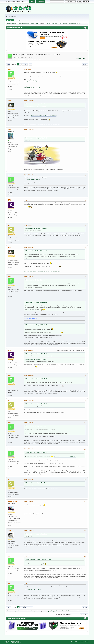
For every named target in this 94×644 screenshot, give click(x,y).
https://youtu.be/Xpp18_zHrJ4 (32, 88)
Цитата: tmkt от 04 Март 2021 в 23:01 (37, 483)
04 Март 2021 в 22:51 (29, 422)
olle (9, 225)
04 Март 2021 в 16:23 (29, 200)
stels (56, 24)
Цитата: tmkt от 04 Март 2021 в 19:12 (37, 404)
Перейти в (59, 614)
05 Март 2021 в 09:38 (29, 530)
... (25, 64)
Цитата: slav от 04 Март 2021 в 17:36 (36, 325)
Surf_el (52, 24)
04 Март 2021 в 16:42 (29, 225)
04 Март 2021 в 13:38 (29, 129)
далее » (84, 59)
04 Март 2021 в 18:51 (29, 276)
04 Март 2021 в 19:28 (29, 400)
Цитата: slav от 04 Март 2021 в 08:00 (36, 138)
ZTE (9, 200)
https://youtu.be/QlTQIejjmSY (32, 81)
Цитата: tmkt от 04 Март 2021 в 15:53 (37, 229)
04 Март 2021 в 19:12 (29, 375)
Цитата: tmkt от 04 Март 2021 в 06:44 (37, 104)
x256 (9, 530)
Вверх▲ (87, 642)
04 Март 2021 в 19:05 (29, 350)
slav (9, 100)
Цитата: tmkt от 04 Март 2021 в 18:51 (37, 354)
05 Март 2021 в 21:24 (29, 556)
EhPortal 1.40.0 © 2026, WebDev (12, 641)
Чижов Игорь (12, 502)
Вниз (8, 64)
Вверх (9, 607)
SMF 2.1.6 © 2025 (9, 643)
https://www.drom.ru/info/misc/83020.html (49, 367)
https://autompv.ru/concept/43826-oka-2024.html (44, 116)
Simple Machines (17, 643)
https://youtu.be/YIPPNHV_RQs (32, 589)
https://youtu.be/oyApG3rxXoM (32, 180)
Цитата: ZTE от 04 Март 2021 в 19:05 (37, 379)
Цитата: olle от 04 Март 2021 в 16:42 (36, 251)
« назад (78, 59)
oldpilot (48, 24)
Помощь (73, 642)
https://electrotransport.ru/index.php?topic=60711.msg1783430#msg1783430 (42, 124)
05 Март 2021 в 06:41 (29, 501)
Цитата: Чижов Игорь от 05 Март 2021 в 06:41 (39, 560)
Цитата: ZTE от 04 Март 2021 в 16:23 (37, 302)
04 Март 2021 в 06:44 (29, 69)
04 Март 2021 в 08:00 (29, 100)
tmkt (9, 69)
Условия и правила (80, 642)
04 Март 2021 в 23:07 (29, 479)
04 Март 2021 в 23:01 (29, 449)
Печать (85, 64)
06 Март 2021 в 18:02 (29, 583)
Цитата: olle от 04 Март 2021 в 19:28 (36, 426)
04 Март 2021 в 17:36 (29, 247)
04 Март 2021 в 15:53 (29, 175)
